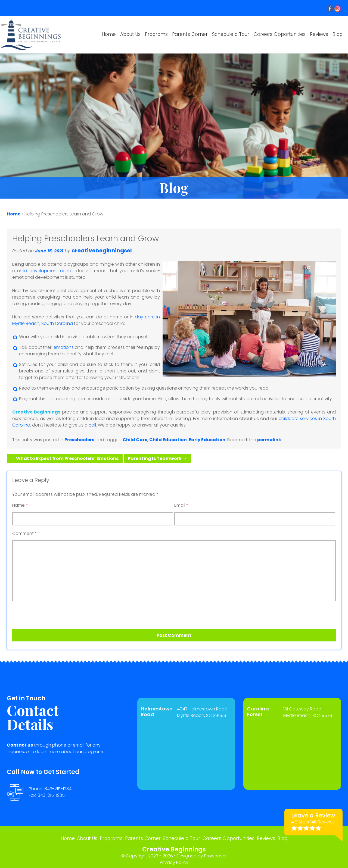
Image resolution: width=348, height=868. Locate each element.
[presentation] (43, 613)
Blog (338, 34)
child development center (46, 271)
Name (20, 505)
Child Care (135, 440)
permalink (269, 440)
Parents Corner (190, 34)
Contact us (20, 745)
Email (181, 505)
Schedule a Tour (231, 34)
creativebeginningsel (102, 250)
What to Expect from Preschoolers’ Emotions (65, 458)
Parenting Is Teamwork (157, 458)
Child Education (168, 440)
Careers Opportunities (280, 34)
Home (109, 34)
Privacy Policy (174, 860)
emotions (64, 347)
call (92, 425)
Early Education (207, 440)
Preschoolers (79, 440)
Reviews (319, 34)
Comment (25, 534)
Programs (156, 34)
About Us (130, 34)
